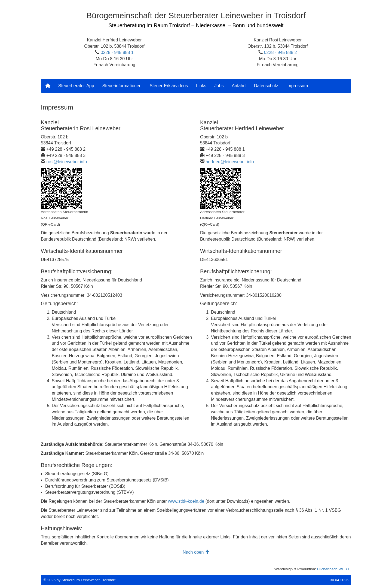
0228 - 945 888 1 (117, 52)
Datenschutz (266, 86)
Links (201, 86)
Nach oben (196, 552)
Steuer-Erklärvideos (169, 86)
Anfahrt (239, 86)
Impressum (297, 86)
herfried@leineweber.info (230, 162)
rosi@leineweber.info (67, 162)
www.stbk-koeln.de (186, 501)
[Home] (48, 86)
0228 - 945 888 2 (281, 52)
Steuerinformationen (122, 86)
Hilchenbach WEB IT (334, 569)
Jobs (219, 86)
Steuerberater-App (76, 86)
